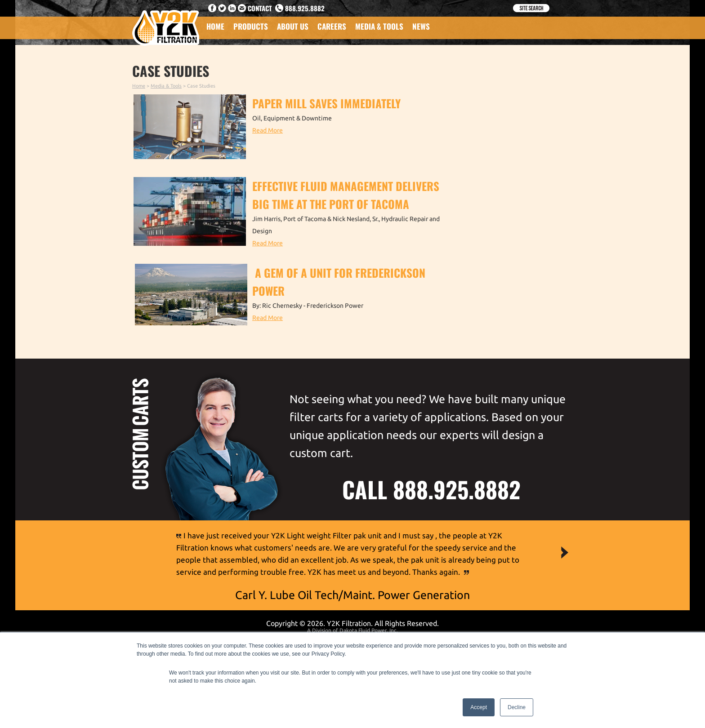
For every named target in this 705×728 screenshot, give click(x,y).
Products (251, 26)
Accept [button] (479, 707)
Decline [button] (517, 707)
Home (215, 26)
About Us (293, 26)
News (421, 26)
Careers (332, 26)
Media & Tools (379, 26)
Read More (268, 130)
